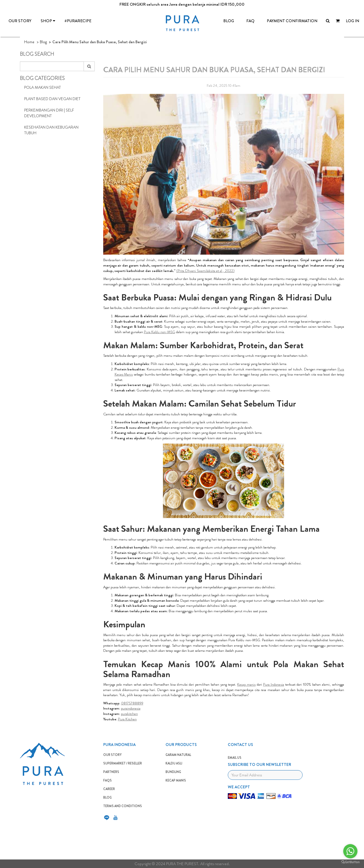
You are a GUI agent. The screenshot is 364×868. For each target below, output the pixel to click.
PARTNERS (111, 772)
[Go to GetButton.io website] (350, 862)
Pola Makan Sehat (43, 87)
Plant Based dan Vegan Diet (52, 99)
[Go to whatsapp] (350, 851)
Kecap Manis (176, 780)
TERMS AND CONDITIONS (123, 806)
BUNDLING (173, 772)
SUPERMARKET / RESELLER (123, 763)
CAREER (109, 789)
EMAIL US (235, 758)
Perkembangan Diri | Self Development (49, 113)
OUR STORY (20, 21)
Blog (43, 42)
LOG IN (352, 21)
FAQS (107, 780)
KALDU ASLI (174, 763)
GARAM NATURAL (178, 755)
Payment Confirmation (292, 21)
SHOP (48, 21)
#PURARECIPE (78, 21)
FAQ (250, 21)
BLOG (229, 21)
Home (29, 42)
